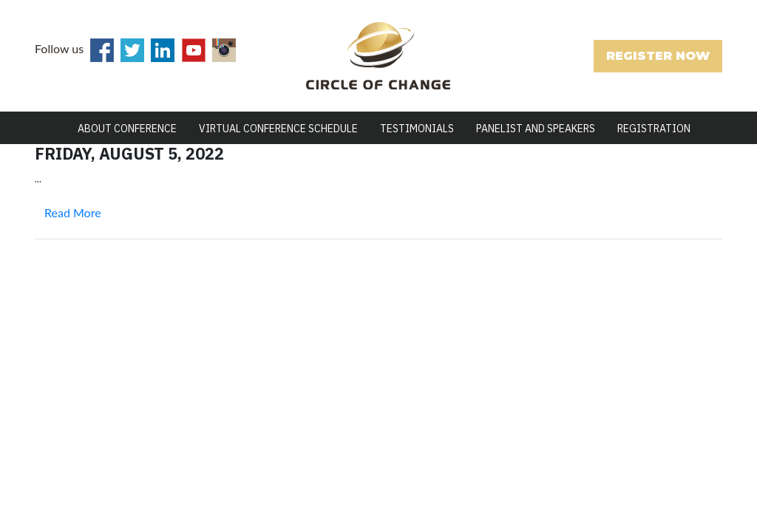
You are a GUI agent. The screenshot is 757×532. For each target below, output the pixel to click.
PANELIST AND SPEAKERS (536, 129)
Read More (73, 212)
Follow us (59, 48)
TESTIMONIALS (417, 129)
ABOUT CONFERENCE (127, 129)
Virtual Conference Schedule (278, 129)
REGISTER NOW (658, 56)
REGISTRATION (654, 129)
